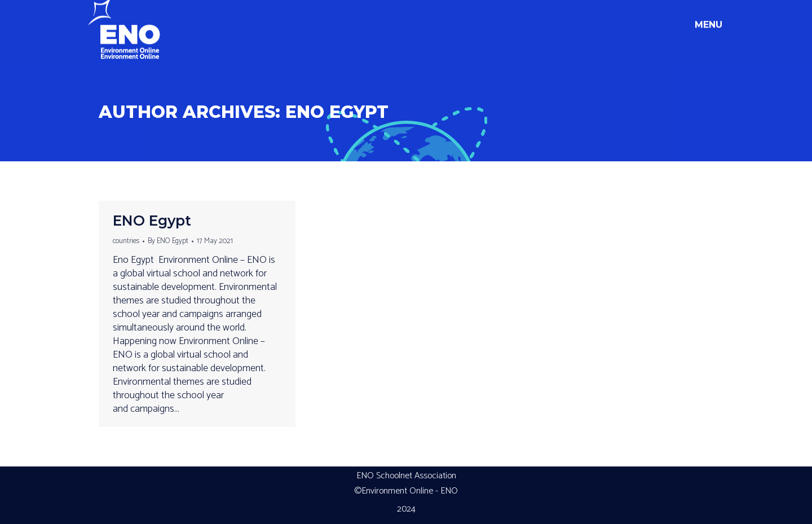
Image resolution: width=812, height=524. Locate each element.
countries (126, 241)
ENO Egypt (337, 112)
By (168, 241)
